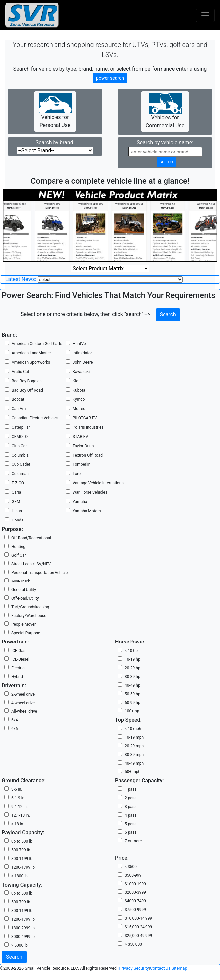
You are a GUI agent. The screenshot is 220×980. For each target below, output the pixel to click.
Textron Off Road (88, 455)
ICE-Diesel (20, 659)
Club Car (19, 446)
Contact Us (160, 968)
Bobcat (18, 399)
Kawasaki (81, 372)
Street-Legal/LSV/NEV (31, 564)
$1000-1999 (135, 884)
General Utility (24, 590)
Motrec (79, 409)
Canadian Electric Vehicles (35, 418)
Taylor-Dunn (83, 446)
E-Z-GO (18, 483)
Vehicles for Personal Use (55, 111)
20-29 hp (132, 668)
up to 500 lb (22, 841)
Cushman (20, 474)
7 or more (133, 841)
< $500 (131, 867)
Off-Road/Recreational (31, 538)
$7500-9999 (135, 910)
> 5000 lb (19, 945)
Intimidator (82, 353)
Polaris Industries (88, 427)
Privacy (125, 968)
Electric (18, 668)
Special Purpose (26, 633)
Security (141, 968)
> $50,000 (133, 944)
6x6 (14, 729)
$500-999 (133, 875)
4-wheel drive (23, 703)
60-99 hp (132, 703)
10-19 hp (132, 659)
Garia (16, 492)
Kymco (79, 399)
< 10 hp (131, 651)
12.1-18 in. (21, 815)
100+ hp (132, 711)
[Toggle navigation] (205, 15)
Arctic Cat (20, 372)
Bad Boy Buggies (27, 381)
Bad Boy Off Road (27, 390)
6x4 (14, 720)
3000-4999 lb (23, 937)
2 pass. (131, 798)
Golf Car (19, 555)
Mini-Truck (21, 581)
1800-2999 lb (23, 928)
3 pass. (131, 807)
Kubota (79, 390)
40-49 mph (134, 763)
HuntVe (79, 344)
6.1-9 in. (18, 798)
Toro (77, 474)
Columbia (20, 455)
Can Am (19, 409)
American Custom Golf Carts (37, 344)
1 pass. (131, 789)
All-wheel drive (24, 711)
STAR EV (80, 437)
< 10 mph (133, 729)
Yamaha (80, 502)
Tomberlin (82, 464)
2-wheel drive (23, 694)
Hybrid (17, 677)
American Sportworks (31, 362)
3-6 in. (17, 789)
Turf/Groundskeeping (30, 607)
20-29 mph (134, 746)
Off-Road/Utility (25, 598)
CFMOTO (20, 437)
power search (110, 78)
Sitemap (180, 968)
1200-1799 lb (23, 867)
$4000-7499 (135, 901)
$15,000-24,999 (138, 927)
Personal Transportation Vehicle (40, 573)
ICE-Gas (18, 651)
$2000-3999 (135, 892)
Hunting (18, 547)
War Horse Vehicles (90, 492)
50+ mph (132, 772)
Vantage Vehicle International (99, 483)
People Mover (23, 624)
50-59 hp (132, 694)
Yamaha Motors (87, 511)
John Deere (83, 362)
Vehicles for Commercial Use (165, 111)
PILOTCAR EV (85, 418)
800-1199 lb (22, 859)
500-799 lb (21, 850)
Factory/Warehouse (29, 616)
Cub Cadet (21, 464)
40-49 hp (132, 685)
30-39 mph (134, 755)
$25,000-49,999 (138, 936)
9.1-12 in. (19, 807)
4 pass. (131, 815)
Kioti (77, 381)
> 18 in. (18, 824)
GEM (16, 502)
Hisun (17, 511)
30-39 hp (132, 677)
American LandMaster (31, 353)
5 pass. (131, 824)
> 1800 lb (19, 876)
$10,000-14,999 (138, 918)
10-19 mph (134, 737)
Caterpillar (21, 427)
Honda (17, 520)
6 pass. (131, 832)
